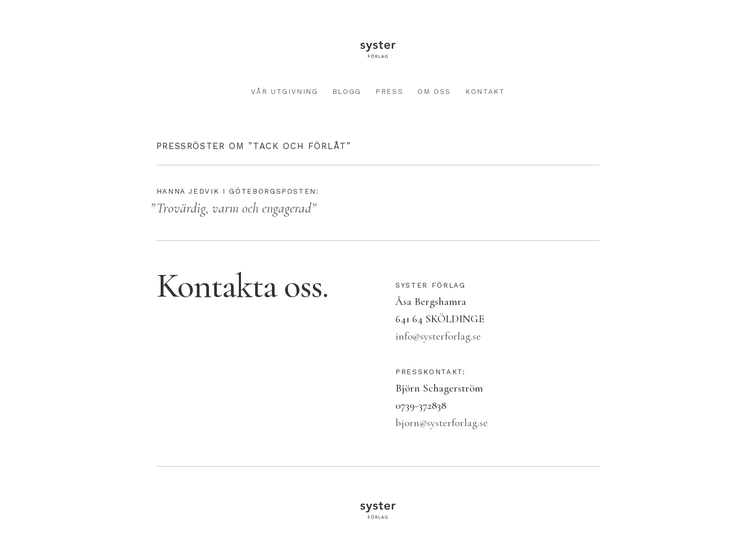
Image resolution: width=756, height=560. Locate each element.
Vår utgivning (284, 92)
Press (389, 92)
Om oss (434, 92)
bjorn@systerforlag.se (442, 423)
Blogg (347, 92)
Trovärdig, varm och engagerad (234, 208)
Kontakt (485, 92)
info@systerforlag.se (438, 336)
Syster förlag (378, 50)
